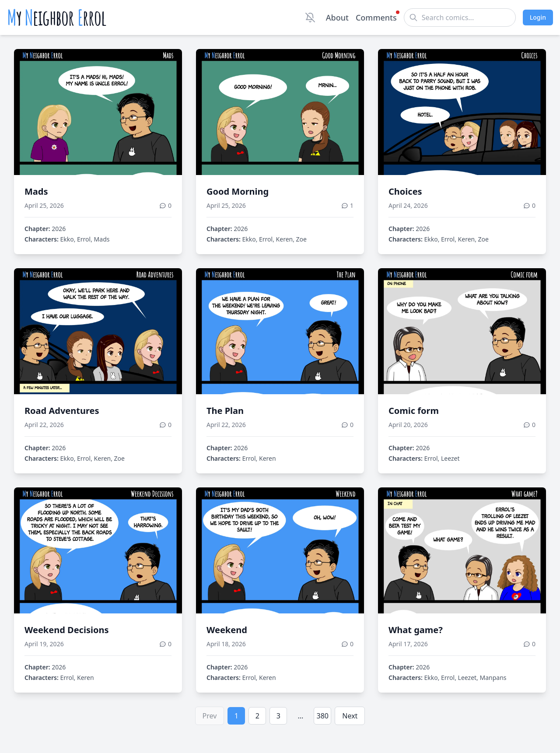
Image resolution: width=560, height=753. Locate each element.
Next (350, 716)
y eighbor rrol (57, 18)
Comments (376, 17)
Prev (210, 716)
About (337, 18)
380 (323, 716)
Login (538, 17)
